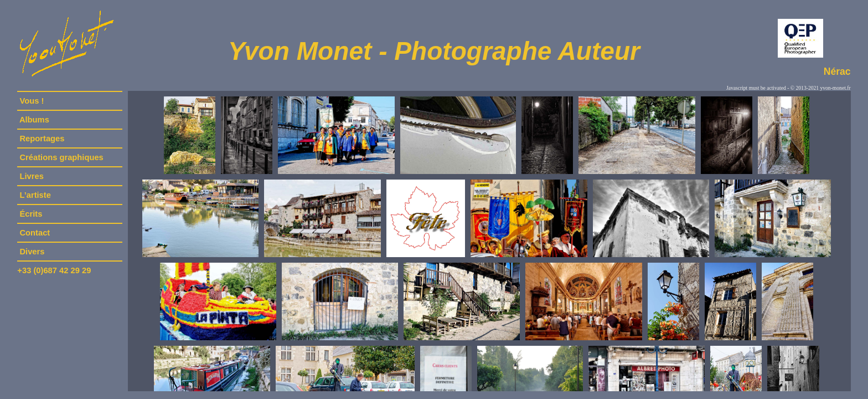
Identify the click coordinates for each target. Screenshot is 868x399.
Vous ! (32, 101)
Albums (34, 120)
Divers (32, 252)
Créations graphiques (61, 157)
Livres (32, 176)
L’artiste (35, 195)
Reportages (42, 139)
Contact (35, 233)
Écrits (31, 214)
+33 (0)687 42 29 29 (54, 270)
